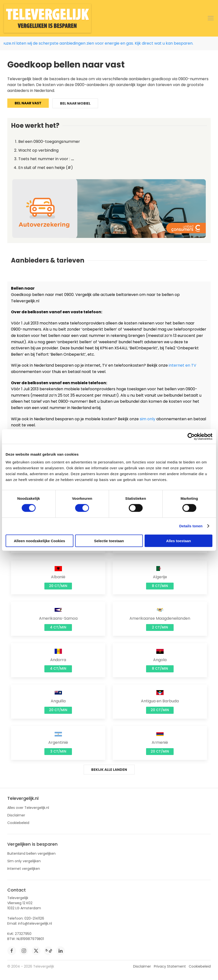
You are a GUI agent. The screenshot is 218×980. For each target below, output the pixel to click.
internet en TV (183, 365)
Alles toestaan (178, 541)
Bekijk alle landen (109, 770)
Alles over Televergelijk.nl (28, 808)
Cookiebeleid (18, 823)
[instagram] (24, 951)
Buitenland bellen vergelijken (31, 853)
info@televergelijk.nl (35, 923)
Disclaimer (16, 815)
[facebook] (12, 951)
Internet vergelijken (24, 869)
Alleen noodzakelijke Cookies (40, 541)
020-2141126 (34, 918)
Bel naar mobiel (75, 103)
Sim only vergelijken (24, 861)
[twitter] (36, 951)
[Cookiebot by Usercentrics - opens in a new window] (191, 437)
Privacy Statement (170, 966)
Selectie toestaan (109, 541)
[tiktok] (48, 951)
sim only (148, 419)
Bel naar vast (28, 103)
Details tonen (191, 526)
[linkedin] (60, 951)
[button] (211, 18)
